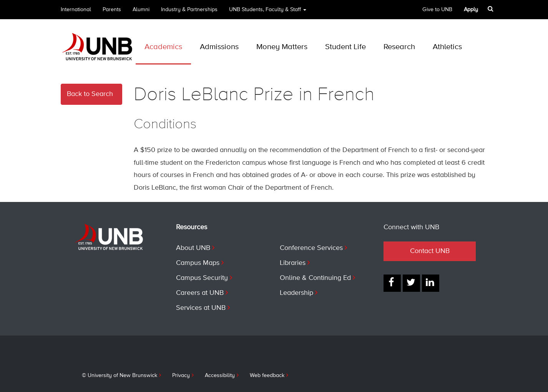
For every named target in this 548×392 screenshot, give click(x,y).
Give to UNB (437, 10)
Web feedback (267, 375)
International (76, 10)
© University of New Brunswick (120, 375)
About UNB (193, 248)
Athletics (447, 47)
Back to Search (90, 94)
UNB (268, 12)
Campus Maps (198, 263)
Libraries (293, 263)
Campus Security (202, 278)
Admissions (219, 47)
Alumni (141, 10)
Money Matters (282, 47)
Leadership (296, 293)
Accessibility (220, 375)
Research (399, 47)
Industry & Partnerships (189, 10)
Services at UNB (201, 308)
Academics (163, 47)
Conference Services (311, 248)
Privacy (181, 375)
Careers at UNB (200, 293)
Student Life (345, 47)
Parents (112, 10)
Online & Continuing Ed (315, 278)
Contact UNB (430, 251)
